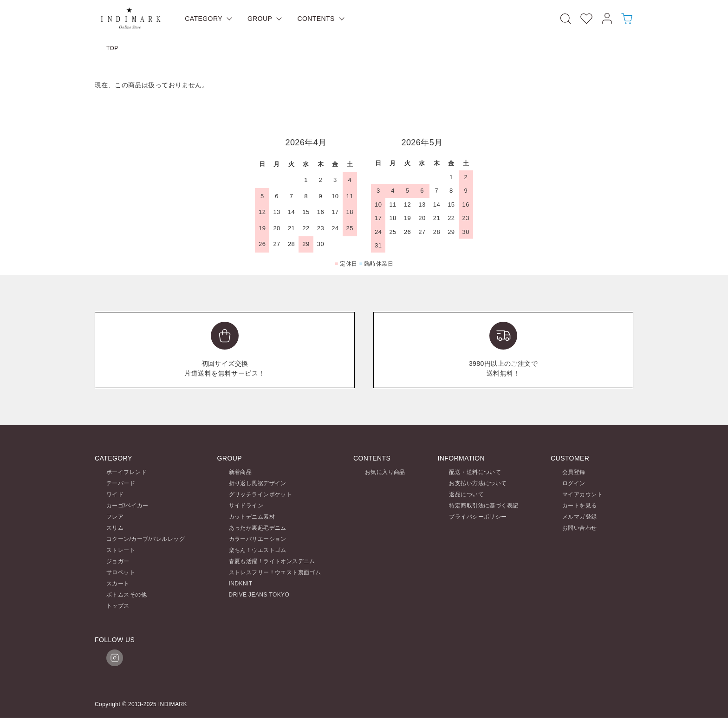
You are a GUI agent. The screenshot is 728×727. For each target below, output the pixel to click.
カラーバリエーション (258, 539)
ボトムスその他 (127, 595)
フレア (115, 517)
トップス (118, 606)
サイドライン (246, 506)
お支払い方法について (478, 483)
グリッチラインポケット (261, 494)
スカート (118, 584)
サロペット (121, 572)
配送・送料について (475, 472)
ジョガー (118, 561)
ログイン (574, 483)
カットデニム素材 (252, 517)
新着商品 (240, 472)
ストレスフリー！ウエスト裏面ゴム (275, 572)
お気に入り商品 (385, 472)
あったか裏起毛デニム (258, 528)
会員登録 (574, 472)
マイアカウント (582, 494)
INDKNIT (241, 584)
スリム (115, 528)
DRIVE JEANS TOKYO (259, 595)
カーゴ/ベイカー (127, 506)
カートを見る (580, 506)
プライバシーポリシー (478, 517)
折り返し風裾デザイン (258, 483)
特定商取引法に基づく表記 (484, 506)
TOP (112, 48)
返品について (466, 494)
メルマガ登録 (580, 517)
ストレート (121, 550)
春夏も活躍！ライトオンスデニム (272, 561)
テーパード (121, 483)
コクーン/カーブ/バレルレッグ (146, 539)
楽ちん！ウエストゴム (258, 550)
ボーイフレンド (127, 472)
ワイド (115, 494)
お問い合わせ (580, 528)
